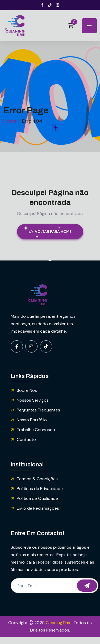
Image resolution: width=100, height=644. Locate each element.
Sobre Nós (27, 390)
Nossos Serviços (33, 400)
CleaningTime (59, 623)
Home (10, 121)
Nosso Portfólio (32, 420)
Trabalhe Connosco (36, 430)
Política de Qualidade (37, 498)
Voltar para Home (50, 231)
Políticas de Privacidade (40, 489)
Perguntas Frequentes (38, 410)
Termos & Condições (37, 479)
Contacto (26, 439)
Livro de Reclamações (38, 508)
